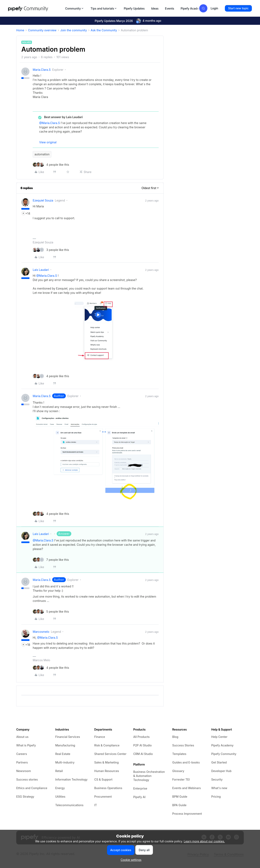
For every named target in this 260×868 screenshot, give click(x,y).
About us (22, 737)
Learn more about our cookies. (204, 841)
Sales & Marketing (106, 762)
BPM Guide (180, 797)
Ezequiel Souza (43, 200)
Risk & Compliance (107, 745)
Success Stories (183, 745)
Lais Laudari (41, 270)
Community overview (42, 30)
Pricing (216, 797)
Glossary (178, 771)
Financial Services (68, 737)
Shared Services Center (110, 754)
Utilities (60, 797)
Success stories (27, 779)
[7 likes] (51, 560)
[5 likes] (51, 612)
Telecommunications (69, 805)
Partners (22, 762)
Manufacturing (65, 745)
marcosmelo (41, 632)
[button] (238, 8)
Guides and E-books (186, 762)
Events (170, 8)
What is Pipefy (26, 745)
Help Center (219, 737)
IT (96, 805)
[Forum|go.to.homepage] (35, 8)
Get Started (219, 762)
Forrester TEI (181, 779)
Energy (60, 788)
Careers (22, 754)
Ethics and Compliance (32, 788)
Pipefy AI (139, 797)
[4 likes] (51, 165)
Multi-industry (65, 762)
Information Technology (71, 779)
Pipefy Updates (134, 8)
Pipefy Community (224, 754)
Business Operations (108, 788)
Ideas (155, 8)
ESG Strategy (25, 797)
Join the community (74, 30)
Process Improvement (187, 814)
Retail (59, 771)
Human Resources (107, 771)
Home (20, 30)
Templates (179, 754)
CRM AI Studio (143, 754)
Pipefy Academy (192, 8)
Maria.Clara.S (42, 70)
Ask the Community (104, 30)
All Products (141, 737)
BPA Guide (179, 805)
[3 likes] (51, 250)
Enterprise (140, 788)
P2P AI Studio (142, 745)
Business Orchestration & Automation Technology (149, 776)
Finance (100, 737)
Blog (175, 737)
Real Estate (63, 754)
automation (42, 154)
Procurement (103, 797)
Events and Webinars (187, 788)
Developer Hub (221, 771)
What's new (219, 788)
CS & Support (103, 779)
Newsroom (24, 771)
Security (217, 779)
